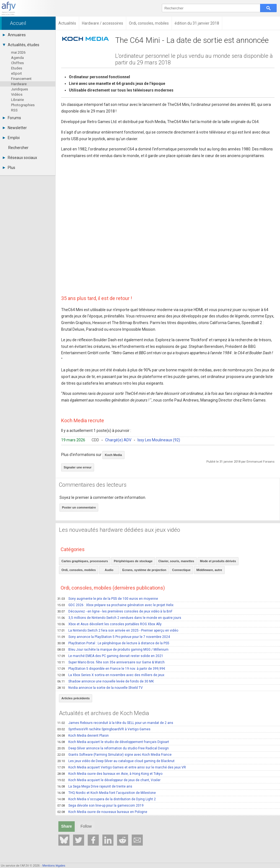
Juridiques (20, 89)
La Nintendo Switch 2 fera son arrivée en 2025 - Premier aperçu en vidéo (118, 630)
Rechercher (18, 148)
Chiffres (17, 63)
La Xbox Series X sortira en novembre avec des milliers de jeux (111, 675)
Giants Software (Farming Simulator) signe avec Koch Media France (114, 755)
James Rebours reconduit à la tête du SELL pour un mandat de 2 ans (115, 723)
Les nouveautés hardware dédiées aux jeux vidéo (120, 530)
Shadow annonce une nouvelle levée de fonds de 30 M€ (106, 681)
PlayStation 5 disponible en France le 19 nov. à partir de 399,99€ (111, 669)
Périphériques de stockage (133, 561)
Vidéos (17, 94)
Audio (109, 570)
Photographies (23, 105)
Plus (9, 168)
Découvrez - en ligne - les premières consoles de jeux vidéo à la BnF (115, 611)
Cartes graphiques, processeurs (85, 561)
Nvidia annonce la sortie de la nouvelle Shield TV (100, 688)
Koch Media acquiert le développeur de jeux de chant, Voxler (109, 780)
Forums (12, 118)
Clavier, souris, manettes (176, 561)
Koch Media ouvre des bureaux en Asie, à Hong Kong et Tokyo (110, 774)
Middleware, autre (209, 570)
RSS (14, 110)
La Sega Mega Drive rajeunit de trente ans (95, 786)
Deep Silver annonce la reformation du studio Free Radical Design (113, 748)
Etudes (17, 68)
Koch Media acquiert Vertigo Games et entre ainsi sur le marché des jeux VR (122, 767)
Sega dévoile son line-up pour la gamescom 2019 (100, 806)
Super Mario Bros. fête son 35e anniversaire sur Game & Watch (111, 662)
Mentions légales (54, 866)
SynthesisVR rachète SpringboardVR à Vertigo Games (104, 729)
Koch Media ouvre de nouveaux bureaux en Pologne (102, 812)
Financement (21, 79)
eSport (16, 73)
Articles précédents (76, 698)
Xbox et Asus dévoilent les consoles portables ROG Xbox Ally (109, 624)
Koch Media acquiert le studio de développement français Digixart (113, 742)
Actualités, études (21, 45)
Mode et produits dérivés (218, 561)
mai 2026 (18, 52)
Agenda (17, 58)
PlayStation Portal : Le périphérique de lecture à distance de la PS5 (113, 643)
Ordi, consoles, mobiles (79, 570)
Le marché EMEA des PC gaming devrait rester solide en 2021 (110, 656)
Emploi (11, 138)
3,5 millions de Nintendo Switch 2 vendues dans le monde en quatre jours (119, 618)
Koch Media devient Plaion (83, 736)
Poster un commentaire (79, 507)
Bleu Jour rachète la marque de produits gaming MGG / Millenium (113, 650)
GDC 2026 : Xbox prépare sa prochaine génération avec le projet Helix (115, 605)
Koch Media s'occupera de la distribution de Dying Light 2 (107, 799)
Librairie (17, 100)
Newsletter (15, 128)
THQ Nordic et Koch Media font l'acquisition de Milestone (107, 793)
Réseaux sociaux (20, 158)
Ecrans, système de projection (144, 570)
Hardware (19, 84)
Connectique (181, 570)
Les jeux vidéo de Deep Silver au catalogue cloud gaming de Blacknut (116, 761)
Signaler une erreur (78, 467)
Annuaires (14, 35)
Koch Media (113, 455)
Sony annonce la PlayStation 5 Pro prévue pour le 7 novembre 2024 (114, 637)
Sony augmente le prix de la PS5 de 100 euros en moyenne (108, 599)
